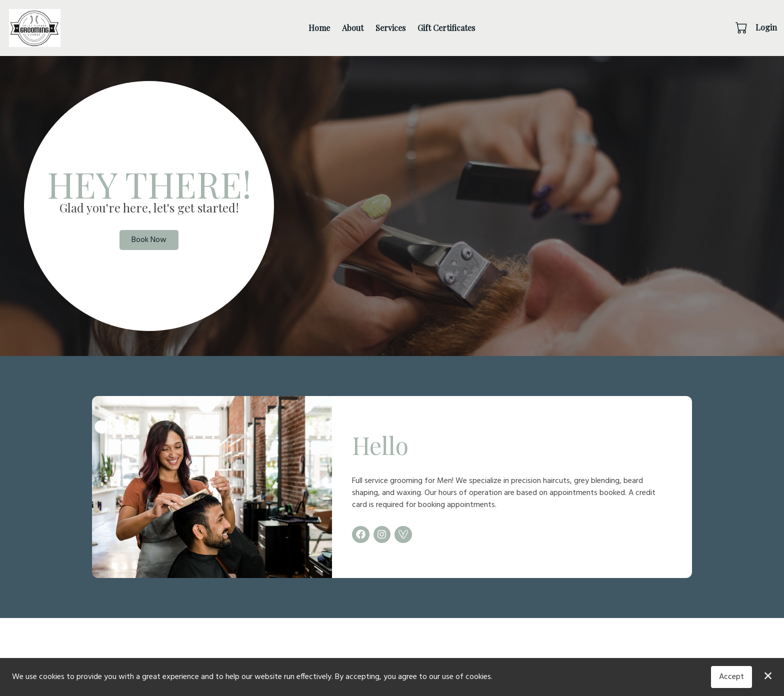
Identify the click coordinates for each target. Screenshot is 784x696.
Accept (731, 677)
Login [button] (766, 27)
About (353, 28)
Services (390, 28)
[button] (742, 27)
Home (319, 28)
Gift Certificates (446, 28)
